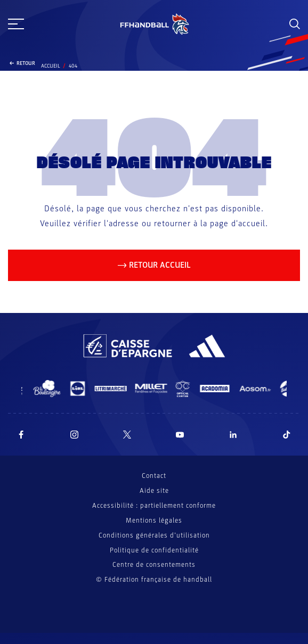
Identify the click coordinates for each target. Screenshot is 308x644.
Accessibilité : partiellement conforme (154, 506)
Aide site (154, 491)
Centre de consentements (154, 565)
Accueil (51, 66)
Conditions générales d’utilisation (154, 535)
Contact (154, 476)
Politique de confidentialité (154, 550)
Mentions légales (154, 521)
